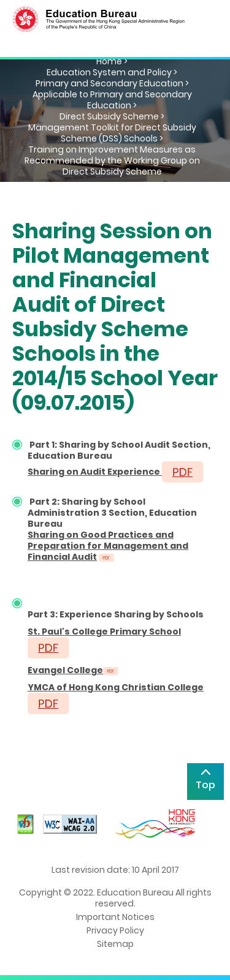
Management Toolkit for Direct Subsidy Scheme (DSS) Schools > (112, 133)
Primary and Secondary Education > (112, 83)
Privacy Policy (115, 930)
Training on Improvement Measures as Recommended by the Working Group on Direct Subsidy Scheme (112, 160)
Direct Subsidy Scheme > (112, 116)
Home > (112, 61)
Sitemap (115, 944)
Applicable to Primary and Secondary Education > (112, 100)
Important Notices (115, 917)
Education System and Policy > (112, 72)
